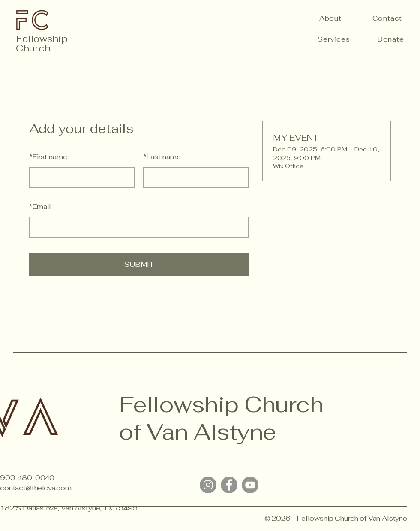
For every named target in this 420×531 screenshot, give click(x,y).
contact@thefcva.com (36, 488)
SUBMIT (139, 264)
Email (40, 207)
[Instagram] (208, 485)
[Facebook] (229, 485)
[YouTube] (250, 485)
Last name (162, 157)
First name (48, 157)
